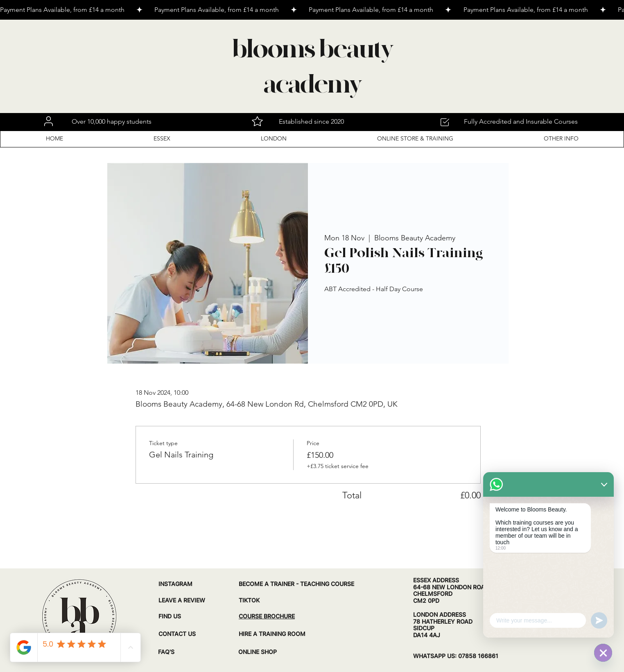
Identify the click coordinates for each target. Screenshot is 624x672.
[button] (162, 138)
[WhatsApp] (603, 653)
